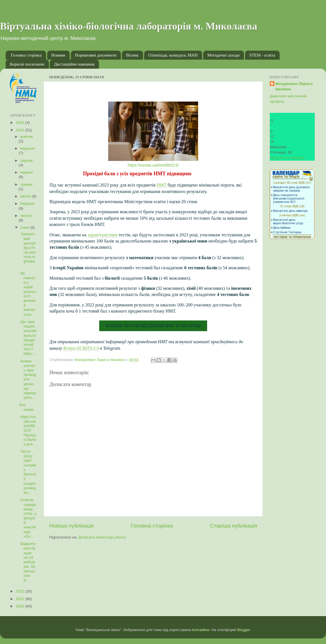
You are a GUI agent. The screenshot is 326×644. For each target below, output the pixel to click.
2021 (21, 599)
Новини (58, 55)
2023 (21, 130)
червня (26, 172)
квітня (26, 196)
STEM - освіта (262, 55)
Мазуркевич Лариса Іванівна (294, 86)
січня (25, 227)
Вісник (132, 55)
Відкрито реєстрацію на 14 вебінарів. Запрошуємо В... (28, 562)
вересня (27, 148)
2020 (21, 606)
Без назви (27, 407)
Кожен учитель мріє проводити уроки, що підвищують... (28, 379)
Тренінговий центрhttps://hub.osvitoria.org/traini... (28, 250)
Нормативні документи (96, 55)
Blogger (244, 630)
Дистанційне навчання (74, 64)
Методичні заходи (224, 55)
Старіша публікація (234, 526)
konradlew (201, 630)
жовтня (26, 137)
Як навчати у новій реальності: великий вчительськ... (28, 294)
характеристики (102, 235)
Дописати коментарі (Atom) (102, 537)
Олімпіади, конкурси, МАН (173, 55)
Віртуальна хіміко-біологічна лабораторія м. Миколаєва (129, 26)
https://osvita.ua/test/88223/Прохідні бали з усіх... (28, 430)
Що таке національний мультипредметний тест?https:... (28, 338)
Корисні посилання (27, 64)
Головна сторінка (26, 55)
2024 (21, 123)
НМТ (162, 185)
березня (27, 204)
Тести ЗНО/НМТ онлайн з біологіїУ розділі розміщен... (28, 472)
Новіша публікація (72, 526)
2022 (21, 591)
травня (26, 184)
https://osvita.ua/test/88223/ (153, 165)
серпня (26, 161)
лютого (26, 216)
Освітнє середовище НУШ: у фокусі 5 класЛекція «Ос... (28, 518)
